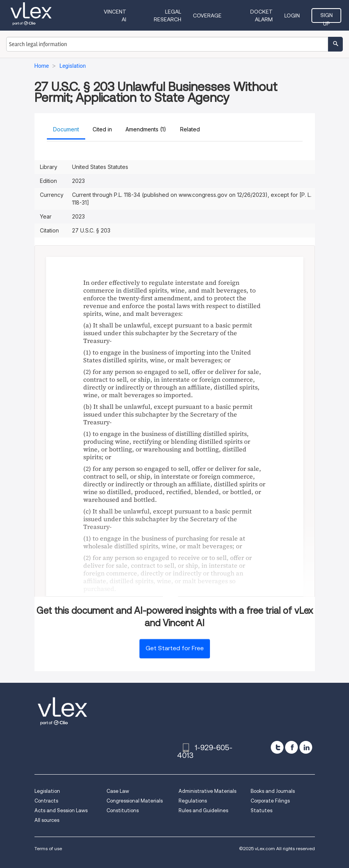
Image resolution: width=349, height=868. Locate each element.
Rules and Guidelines (203, 810)
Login (292, 15)
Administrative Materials (207, 791)
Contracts (46, 801)
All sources (47, 820)
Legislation (47, 791)
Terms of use (48, 848)
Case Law (118, 791)
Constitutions (123, 810)
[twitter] (277, 747)
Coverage (207, 15)
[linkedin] (306, 747)
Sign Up (327, 17)
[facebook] (291, 747)
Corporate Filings (270, 801)
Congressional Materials (135, 801)
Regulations (193, 801)
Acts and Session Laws (61, 810)
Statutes (261, 810)
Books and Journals (273, 791)
